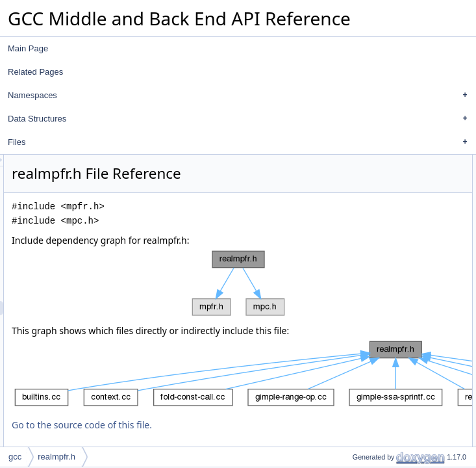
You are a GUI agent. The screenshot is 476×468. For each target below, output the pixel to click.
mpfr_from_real (383, 233)
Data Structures (241, 119)
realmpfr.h (56, 457)
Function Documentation (388, 248)
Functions (363, 190)
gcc (15, 457)
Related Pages (35, 72)
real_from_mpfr (383, 205)
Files (241, 142)
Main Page (28, 48)
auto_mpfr (374, 176)
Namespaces (241, 96)
